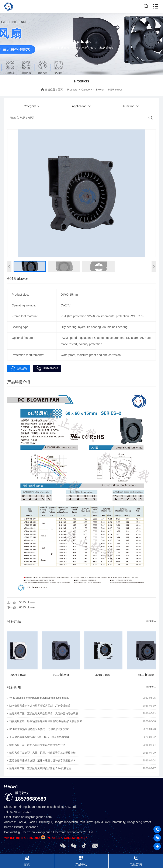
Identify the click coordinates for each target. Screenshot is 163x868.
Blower (100, 90)
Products (72, 90)
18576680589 (47, 369)
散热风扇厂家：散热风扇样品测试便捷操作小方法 (37, 745)
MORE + (151, 622)
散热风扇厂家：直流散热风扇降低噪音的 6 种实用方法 (40, 768)
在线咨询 (19, 369)
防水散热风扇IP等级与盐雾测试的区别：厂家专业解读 (40, 706)
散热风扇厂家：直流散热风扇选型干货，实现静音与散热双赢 (44, 714)
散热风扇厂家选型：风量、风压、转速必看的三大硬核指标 (42, 753)
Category (87, 90)
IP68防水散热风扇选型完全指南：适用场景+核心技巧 (39, 729)
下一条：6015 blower (21, 607)
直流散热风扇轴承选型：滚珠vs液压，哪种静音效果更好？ (42, 761)
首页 (60, 90)
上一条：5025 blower (21, 602)
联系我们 (11, 787)
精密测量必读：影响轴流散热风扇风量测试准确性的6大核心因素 (46, 721)
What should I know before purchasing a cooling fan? (39, 698)
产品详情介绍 (19, 382)
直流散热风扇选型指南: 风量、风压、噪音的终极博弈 (39, 737)
